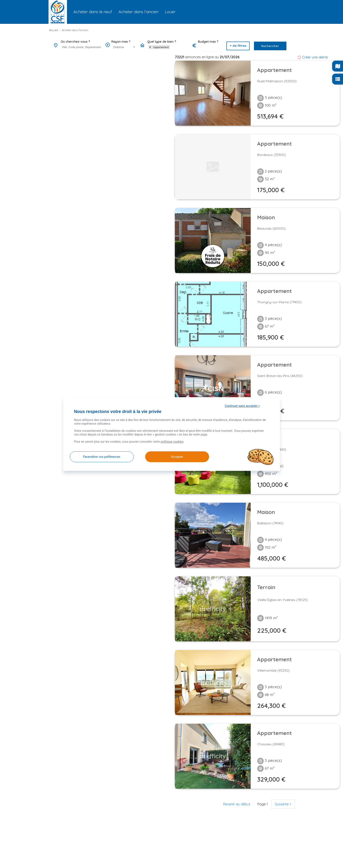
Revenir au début (237, 804)
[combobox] (81, 47)
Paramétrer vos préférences (102, 457)
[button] (238, 46)
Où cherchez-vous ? (75, 42)
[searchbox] (82, 47)
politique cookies (172, 442)
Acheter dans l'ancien (75, 30)
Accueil (54, 30)
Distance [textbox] (119, 47)
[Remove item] (150, 47)
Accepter (172, 457)
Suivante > (283, 804)
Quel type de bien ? (162, 42)
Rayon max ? (121, 42)
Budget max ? (208, 42)
